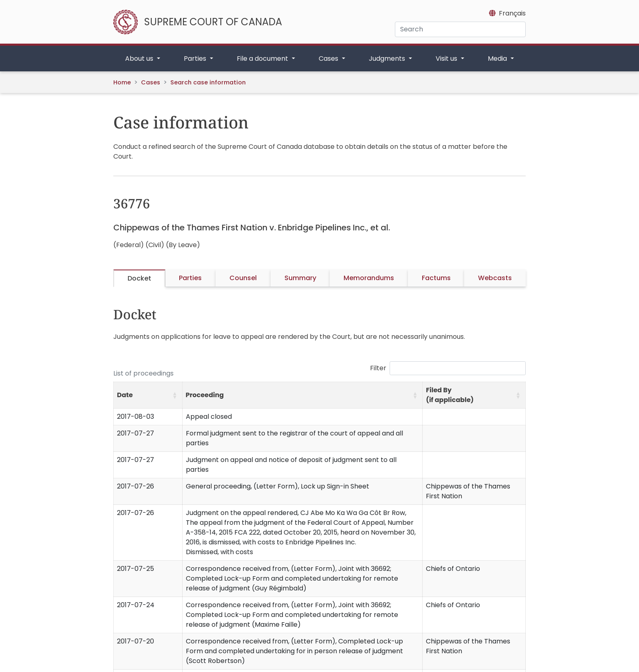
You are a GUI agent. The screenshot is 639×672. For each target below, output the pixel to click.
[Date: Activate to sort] (148, 395)
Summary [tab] (300, 278)
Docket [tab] (139, 278)
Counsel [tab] (243, 278)
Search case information (208, 82)
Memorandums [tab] (369, 278)
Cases (151, 82)
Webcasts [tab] (495, 278)
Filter (378, 368)
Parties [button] (196, 59)
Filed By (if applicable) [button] (450, 395)
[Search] (460, 29)
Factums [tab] (436, 278)
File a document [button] (263, 59)
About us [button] (140, 59)
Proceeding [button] (205, 395)
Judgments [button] (388, 59)
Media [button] (498, 59)
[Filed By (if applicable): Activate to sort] (474, 395)
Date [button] (125, 395)
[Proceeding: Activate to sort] (302, 395)
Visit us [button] (447, 59)
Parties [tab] (190, 278)
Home (122, 82)
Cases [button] (329, 59)
